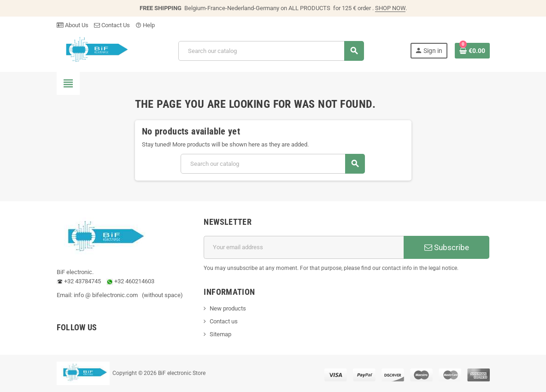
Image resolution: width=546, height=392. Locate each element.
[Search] (271, 51)
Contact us (224, 321)
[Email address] (304, 247)
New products (228, 308)
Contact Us (112, 25)
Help (145, 25)
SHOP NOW (390, 8)
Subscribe (447, 247)
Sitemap (220, 334)
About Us (73, 25)
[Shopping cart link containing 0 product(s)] (472, 51)
